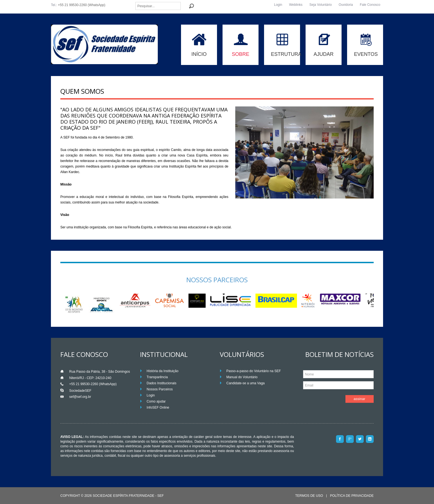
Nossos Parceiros (160, 389)
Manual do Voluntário (242, 377)
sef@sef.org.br (80, 397)
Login (278, 5)
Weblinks (296, 5)
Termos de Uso (309, 496)
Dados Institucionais (162, 383)
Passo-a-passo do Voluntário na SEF (254, 371)
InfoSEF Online (158, 408)
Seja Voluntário (321, 5)
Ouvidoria (346, 5)
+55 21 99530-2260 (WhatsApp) (82, 5)
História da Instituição (163, 371)
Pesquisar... (135, 2)
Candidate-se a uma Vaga (246, 383)
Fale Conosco (370, 5)
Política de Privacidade (352, 496)
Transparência (157, 377)
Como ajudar (156, 401)
